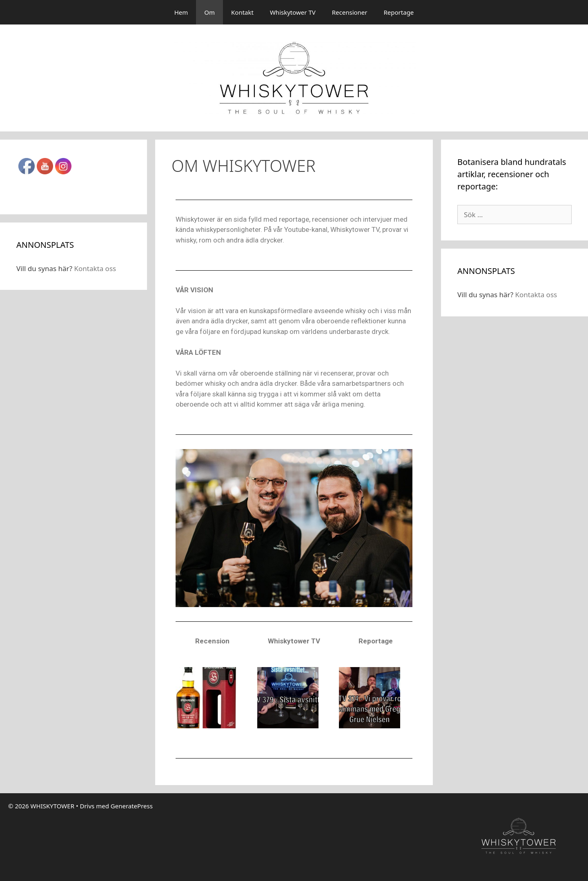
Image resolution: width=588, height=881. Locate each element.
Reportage (399, 12)
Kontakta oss (95, 268)
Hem (181, 12)
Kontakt (242, 12)
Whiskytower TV (293, 12)
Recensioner (350, 12)
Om (209, 12)
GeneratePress (132, 806)
